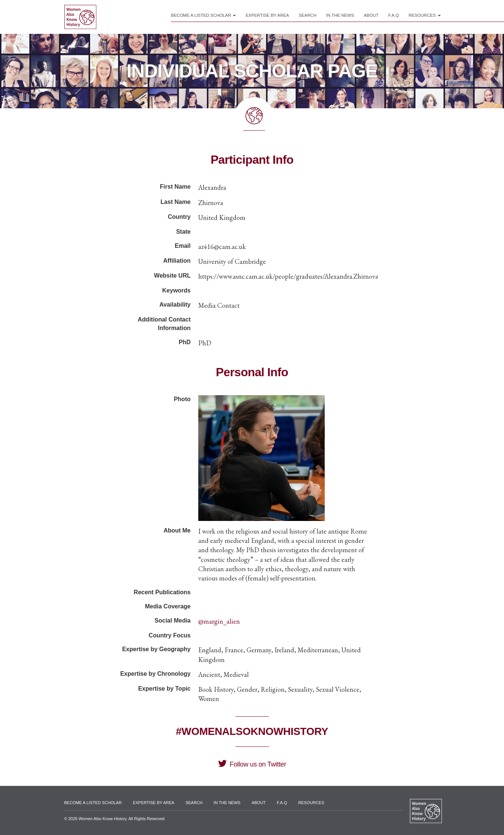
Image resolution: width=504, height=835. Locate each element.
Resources (424, 15)
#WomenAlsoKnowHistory (252, 731)
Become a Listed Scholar (204, 15)
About (371, 15)
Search (308, 15)
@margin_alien (219, 621)
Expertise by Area (267, 15)
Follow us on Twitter (252, 764)
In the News (340, 15)
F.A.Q (394, 15)
